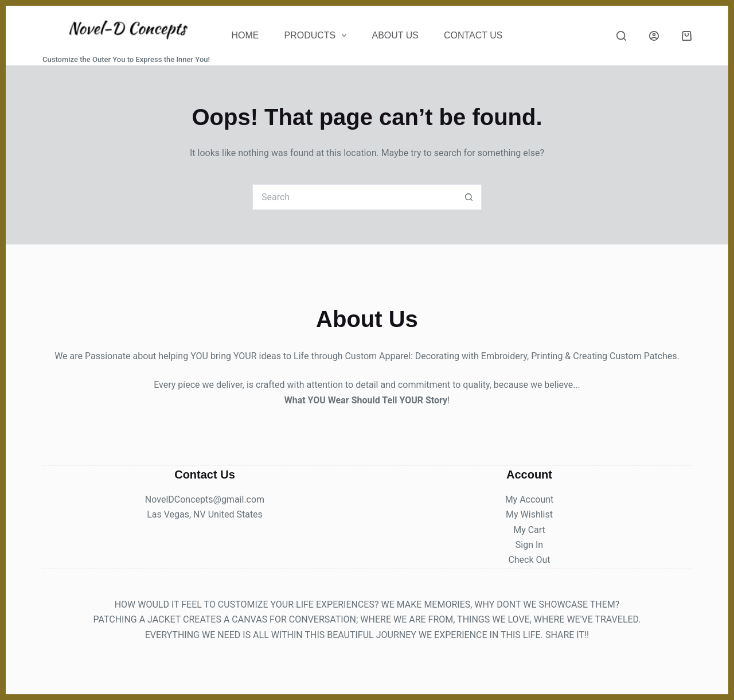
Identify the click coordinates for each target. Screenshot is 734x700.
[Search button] (469, 197)
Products (318, 36)
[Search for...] (354, 197)
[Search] (621, 36)
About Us (395, 35)
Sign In (529, 545)
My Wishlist (529, 514)
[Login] (654, 36)
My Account (530, 499)
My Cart (529, 530)
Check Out (529, 560)
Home (245, 35)
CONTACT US (473, 35)
